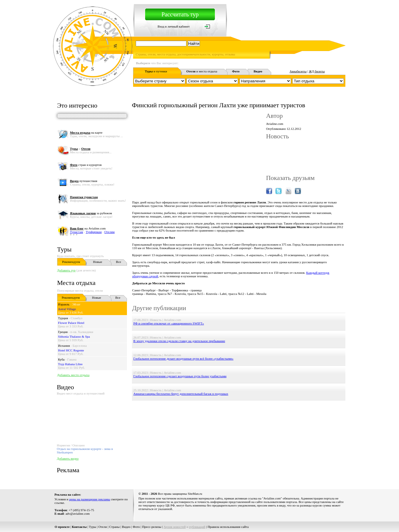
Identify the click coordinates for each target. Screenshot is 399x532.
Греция (63, 332)
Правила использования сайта (228, 527)
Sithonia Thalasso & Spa (74, 336)
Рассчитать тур (180, 14)
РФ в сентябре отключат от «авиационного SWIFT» (169, 323)
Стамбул (77, 318)
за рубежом (91, 213)
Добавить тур (66, 270)
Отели (103, 527)
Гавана (72, 359)
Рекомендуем (71, 262)
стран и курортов (86, 165)
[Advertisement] (239, 414)
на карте (86, 132)
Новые (97, 262)
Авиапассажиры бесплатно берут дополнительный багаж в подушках (181, 394)
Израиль (64, 304)
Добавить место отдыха (73, 375)
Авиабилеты (298, 71)
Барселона (79, 346)
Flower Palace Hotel (71, 323)
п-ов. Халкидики (82, 332)
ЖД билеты (317, 71)
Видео (126, 527)
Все (119, 262)
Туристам (77, 232)
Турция (63, 318)
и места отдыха (202, 71)
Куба (61, 359)
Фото (136, 527)
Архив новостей (175, 527)
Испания (64, 346)
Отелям (109, 232)
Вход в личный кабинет (174, 26)
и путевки (156, 71)
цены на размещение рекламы (90, 499)
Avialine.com (275, 124)
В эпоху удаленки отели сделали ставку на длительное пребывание (179, 341)
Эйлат (76, 304)
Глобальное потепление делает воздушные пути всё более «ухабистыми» (183, 358)
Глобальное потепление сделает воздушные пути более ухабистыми (180, 376)
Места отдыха (76, 283)
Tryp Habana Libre (70, 364)
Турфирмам (94, 232)
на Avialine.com (88, 228)
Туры (64, 249)
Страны (114, 527)
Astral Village (67, 309)
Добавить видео (68, 458)
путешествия (84, 181)
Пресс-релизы (152, 527)
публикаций (197, 527)
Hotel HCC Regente (71, 350)
